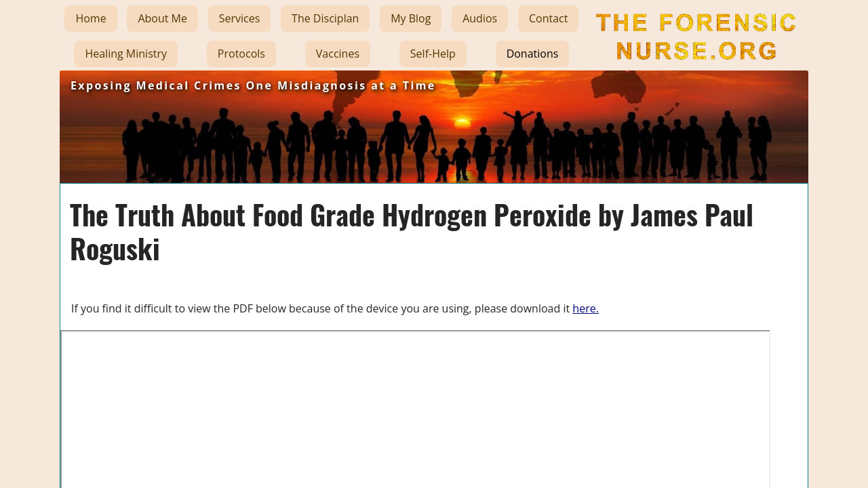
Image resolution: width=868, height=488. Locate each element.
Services (240, 18)
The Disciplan (325, 18)
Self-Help (433, 54)
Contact (548, 18)
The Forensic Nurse (694, 70)
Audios (480, 18)
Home (91, 18)
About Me (162, 18)
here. (586, 308)
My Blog (411, 18)
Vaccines (338, 54)
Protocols (241, 54)
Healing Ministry (126, 54)
